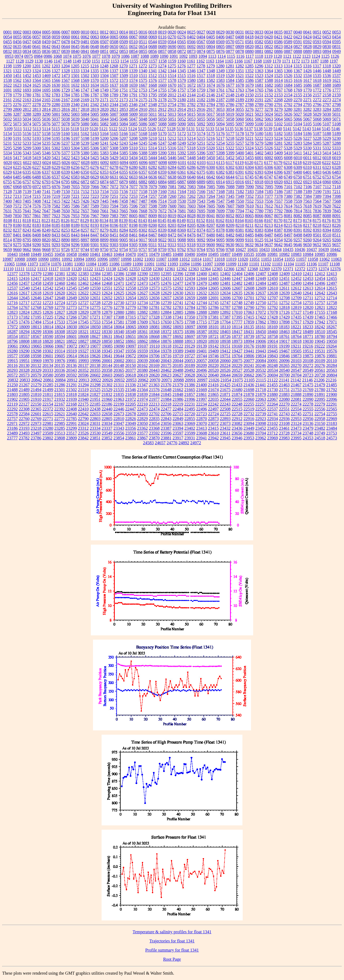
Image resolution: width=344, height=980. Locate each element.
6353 (104, 172)
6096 (143, 163)
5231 (8, 143)
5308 (114, 148)
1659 (133, 85)
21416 (213, 385)
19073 (84, 346)
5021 (249, 114)
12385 (107, 274)
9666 (37, 249)
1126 (335, 56)
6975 (46, 187)
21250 (12, 385)
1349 (220, 71)
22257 (261, 404)
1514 (172, 76)
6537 (56, 177)
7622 (336, 206)
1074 (67, 56)
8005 (133, 216)
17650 (166, 322)
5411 (298, 153)
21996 (190, 399)
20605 (119, 375)
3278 (269, 109)
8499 (307, 235)
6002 (269, 158)
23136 (308, 423)
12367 (241, 269)
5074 (27, 124)
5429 (114, 158)
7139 (27, 192)
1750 (114, 90)
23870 (154, 438)
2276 (17, 105)
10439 (324, 249)
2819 (95, 109)
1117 (250, 56)
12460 (60, 283)
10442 (335, 249)
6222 (327, 163)
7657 (85, 211)
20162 (142, 365)
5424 (85, 158)
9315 (182, 245)
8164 (239, 221)
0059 (56, 37)
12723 (48, 303)
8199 (143, 225)
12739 (166, 303)
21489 (24, 390)
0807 (230, 47)
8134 (104, 221)
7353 (259, 196)
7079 (153, 187)
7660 (95, 211)
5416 (8, 158)
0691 (182, 47)
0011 (94, 32)
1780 (27, 95)
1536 (327, 76)
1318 (327, 66)
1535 (317, 76)
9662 (27, 249)
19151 (225, 346)
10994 (79, 259)
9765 (211, 249)
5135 (229, 129)
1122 (297, 56)
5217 (220, 138)
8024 (182, 216)
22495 (190, 409)
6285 (182, 167)
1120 (278, 56)
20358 (107, 370)
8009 (153, 216)
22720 (190, 414)
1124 (316, 56)
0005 (46, 32)
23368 (154, 428)
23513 (60, 433)
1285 (249, 66)
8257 (85, 230)
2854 (133, 109)
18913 (190, 341)
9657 (336, 245)
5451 (220, 158)
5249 (182, 143)
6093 (114, 163)
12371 (288, 269)
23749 (320, 433)
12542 (48, 288)
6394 (269, 172)
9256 (288, 240)
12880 (119, 312)
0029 (220, 32)
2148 (230, 95)
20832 (13, 380)
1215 (85, 66)
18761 (284, 336)
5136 (239, 129)
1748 (95, 90)
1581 (201, 80)
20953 (131, 380)
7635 (17, 211)
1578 (172, 80)
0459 (46, 42)
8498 (298, 235)
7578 (46, 206)
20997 (202, 380)
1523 (259, 76)
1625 (37, 85)
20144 (107, 365)
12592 (178, 288)
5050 (162, 119)
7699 (220, 211)
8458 (124, 235)
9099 (240, 240)
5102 (278, 124)
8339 (162, 230)
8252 (56, 230)
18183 (284, 327)
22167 (60, 404)
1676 (220, 85)
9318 (191, 245)
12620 (60, 293)
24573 (332, 438)
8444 (85, 235)
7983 (114, 216)
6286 (191, 167)
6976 (56, 187)
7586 (75, 206)
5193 (37, 138)
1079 (116, 56)
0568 (211, 42)
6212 (288, 163)
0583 (269, 42)
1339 (133, 71)
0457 (27, 42)
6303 (240, 167)
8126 (65, 221)
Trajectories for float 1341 (172, 941)
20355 (95, 370)
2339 (66, 105)
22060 (249, 399)
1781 (37, 95)
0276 (182, 37)
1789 (114, 95)
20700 (284, 375)
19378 (166, 351)
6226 (27, 167)
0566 (191, 42)
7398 (336, 196)
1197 (334, 61)
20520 (213, 370)
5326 (269, 148)
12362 (182, 269)
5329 (298, 148)
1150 (86, 61)
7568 (336, 201)
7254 (143, 196)
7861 (37, 216)
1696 (56, 90)
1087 (135, 56)
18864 (154, 341)
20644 (225, 375)
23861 (131, 438)
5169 (153, 134)
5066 (298, 119)
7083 (192, 187)
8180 (17, 225)
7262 (191, 196)
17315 (131, 317)
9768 (230, 249)
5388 (143, 153)
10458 (71, 254)
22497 (213, 409)
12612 (296, 288)
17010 (237, 312)
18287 (12, 332)
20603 (107, 375)
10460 (83, 254)
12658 (178, 298)
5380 (85, 153)
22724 (213, 414)
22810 (119, 419)
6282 (153, 167)
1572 (114, 80)
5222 (259, 138)
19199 (284, 346)
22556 (320, 409)
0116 (162, 37)
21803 (12, 394)
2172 (114, 100)
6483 (336, 172)
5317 (182, 148)
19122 (178, 346)
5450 (211, 158)
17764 (225, 322)
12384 (95, 274)
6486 (27, 177)
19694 (142, 356)
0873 (191, 51)
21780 (320, 390)
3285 (336, 109)
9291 (46, 245)
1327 (56, 71)
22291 (332, 404)
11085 (103, 264)
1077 (96, 56)
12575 (166, 288)
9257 (298, 240)
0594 (327, 42)
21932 (60, 399)
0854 (133, 51)
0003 (27, 32)
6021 (17, 163)
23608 (202, 433)
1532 (298, 76)
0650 (114, 47)
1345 (182, 71)
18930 (213, 341)
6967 (8, 187)
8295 (133, 230)
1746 (75, 90)
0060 (66, 37)
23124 (296, 423)
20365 (119, 370)
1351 (240, 71)
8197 (124, 225)
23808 (60, 438)
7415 (56, 201)
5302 (56, 148)
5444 (153, 158)
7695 (201, 211)
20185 (178, 365)
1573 (124, 80)
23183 (332, 423)
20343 (71, 370)
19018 (296, 341)
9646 (298, 245)
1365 (278, 71)
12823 (12, 312)
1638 (124, 85)
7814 (298, 211)
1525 (278, 76)
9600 (211, 245)
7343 (220, 196)
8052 (230, 216)
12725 (71, 303)
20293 (12, 370)
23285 (60, 428)
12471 (119, 283)
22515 (237, 409)
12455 (332, 278)
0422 (288, 37)
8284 (124, 230)
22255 (249, 404)
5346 (46, 153)
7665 (124, 211)
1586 (249, 80)
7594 (114, 206)
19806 (249, 356)
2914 (182, 109)
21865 (213, 394)
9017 (143, 240)
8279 (104, 230)
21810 (36, 394)
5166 (124, 134)
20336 (60, 370)
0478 (66, 42)
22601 (36, 414)
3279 (278, 109)
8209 (230, 225)
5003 (75, 114)
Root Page (172, 959)
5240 (95, 143)
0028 (211, 32)
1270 (123, 66)
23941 (202, 438)
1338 (124, 71)
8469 (162, 235)
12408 (273, 274)
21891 (320, 394)
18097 (190, 327)
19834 (261, 356)
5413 (317, 153)
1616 (298, 80)
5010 (143, 114)
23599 (190, 433)
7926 (66, 216)
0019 (162, 32)
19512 (308, 351)
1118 (259, 56)
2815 (56, 109)
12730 (119, 303)
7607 (230, 206)
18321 (83, 332)
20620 (154, 375)
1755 (162, 90)
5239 (85, 143)
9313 (172, 245)
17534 (71, 322)
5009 (133, 114)
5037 (56, 119)
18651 (131, 336)
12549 (83, 288)
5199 (95, 138)
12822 (332, 307)
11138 (111, 269)
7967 (95, 216)
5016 (201, 114)
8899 (104, 240)
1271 (133, 66)
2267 (269, 100)
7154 (104, 192)
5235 (46, 143)
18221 (296, 327)
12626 (131, 293)
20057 (202, 361)
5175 (211, 134)
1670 (172, 85)
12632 (202, 293)
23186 (12, 428)
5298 (17, 148)
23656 (237, 433)
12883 (154, 312)
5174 (201, 134)
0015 (133, 32)
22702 (154, 414)
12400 (202, 274)
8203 (172, 225)
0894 (327, 51)
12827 (60, 312)
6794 (56, 182)
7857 (27, 216)
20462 (166, 370)
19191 (273, 346)
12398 (190, 274)
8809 (37, 240)
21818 (71, 394)
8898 (95, 240)
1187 (315, 61)
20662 (249, 375)
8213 (269, 225)
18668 (154, 336)
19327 (83, 351)
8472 (172, 235)
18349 (131, 332)
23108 (284, 423)
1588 (269, 80)
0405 (211, 37)
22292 (12, 409)
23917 (178, 438)
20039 (142, 361)
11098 (219, 264)
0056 (27, 37)
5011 (153, 114)
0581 (249, 42)
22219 (178, 404)
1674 (211, 85)
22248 (237, 404)
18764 (296, 336)
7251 (114, 196)
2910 (143, 109)
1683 (278, 85)
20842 (37, 380)
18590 (48, 336)
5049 (153, 119)
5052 (182, 119)
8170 (278, 221)
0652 (133, 47)
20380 (142, 370)
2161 (8, 100)
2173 (124, 100)
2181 (191, 100)
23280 (48, 428)
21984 (166, 399)
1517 (201, 76)
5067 (307, 119)
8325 (153, 230)
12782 (166, 307)
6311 (317, 167)
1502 (85, 76)
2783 (201, 105)
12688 (202, 298)
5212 (172, 138)
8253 (66, 230)
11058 (313, 259)
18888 (178, 341)
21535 (119, 390)
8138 (114, 221)
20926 (107, 380)
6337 (46, 172)
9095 (220, 240)
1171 (286, 61)
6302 (230, 167)
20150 (131, 365)
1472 (56, 76)
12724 (60, 303)
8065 (249, 216)
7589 (95, 206)
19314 (60, 351)
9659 (8, 249)
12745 (213, 303)
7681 (182, 211)
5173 (191, 134)
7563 (307, 201)
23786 (36, 438)
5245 (143, 143)
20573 (24, 375)
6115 (221, 163)
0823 (278, 47)
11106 (312, 264)
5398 (220, 153)
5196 (66, 138)
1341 (153, 71)
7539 (191, 201)
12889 (213, 312)
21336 (131, 385)
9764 (201, 249)
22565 (332, 409)
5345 (37, 153)
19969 (36, 361)
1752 (133, 90)
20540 (284, 370)
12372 (300, 269)
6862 (75, 182)
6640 (191, 177)
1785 (75, 95)
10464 (119, 254)
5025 (278, 114)
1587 (259, 80)
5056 (211, 119)
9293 (56, 245)
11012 (184, 259)
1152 (105, 61)
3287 (17, 114)
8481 (220, 235)
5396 (201, 153)
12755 (308, 303)
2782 (191, 105)
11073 (33, 264)
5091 (191, 124)
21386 (190, 385)
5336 (17, 153)
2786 (230, 105)
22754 (320, 414)
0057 (37, 37)
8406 (27, 235)
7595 (124, 206)
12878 (95, 312)
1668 (153, 85)
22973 (36, 423)
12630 (178, 293)
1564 (37, 80)
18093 (178, 327)
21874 (237, 394)
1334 (85, 71)
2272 (317, 100)
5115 (56, 129)
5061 (249, 119)
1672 (191, 85)
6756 (17, 182)
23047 (119, 423)
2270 (298, 100)
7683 (191, 211)
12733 (131, 303)
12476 (166, 283)
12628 (154, 293)
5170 (162, 134)
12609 (261, 288)
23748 (308, 433)
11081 (68, 264)
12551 (107, 288)
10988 (20, 259)
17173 (12, 317)
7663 (114, 211)
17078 (273, 312)
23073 (225, 423)
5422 (66, 158)
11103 (277, 264)
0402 (191, 37)
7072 (114, 187)
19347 (119, 351)
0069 (153, 37)
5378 (75, 153)
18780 (320, 336)
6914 (220, 182)
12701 (249, 298)
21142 (296, 380)
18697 (190, 336)
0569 (220, 42)
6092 (105, 163)
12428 (131, 278)
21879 (261, 394)
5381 (95, 153)
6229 (56, 167)
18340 (119, 332)
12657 (166, 298)
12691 (213, 298)
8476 (191, 235)
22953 (296, 419)
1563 (27, 80)
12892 (225, 312)
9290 (37, 245)
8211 (249, 225)
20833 (25, 380)
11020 (243, 259)
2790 (269, 105)
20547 (296, 370)
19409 (213, 351)
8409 (46, 235)
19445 (273, 351)
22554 (296, 409)
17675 (178, 322)
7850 (17, 216)
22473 (142, 409)
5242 (114, 143)
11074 (44, 264)
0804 (211, 47)
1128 (20, 61)
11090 (138, 264)
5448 (191, 158)
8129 (85, 221)
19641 (107, 356)
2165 (46, 100)
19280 (12, 351)
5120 (94, 129)
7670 (153, 211)
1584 (230, 80)
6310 (307, 167)
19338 (95, 351)
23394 (178, 428)
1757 (182, 90)
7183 (249, 192)
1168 (258, 61)
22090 (308, 399)
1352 (249, 71)
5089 (172, 124)
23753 (332, 433)
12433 (178, 278)
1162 (201, 61)
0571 (240, 42)
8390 (288, 230)
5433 (124, 158)
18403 (225, 332)
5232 (17, 143)
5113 (37, 129)
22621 (60, 414)
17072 (261, 312)
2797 (327, 105)
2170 (95, 100)
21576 (154, 390)
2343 (104, 105)
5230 (336, 138)
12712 (320, 298)
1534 (307, 76)
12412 (320, 274)
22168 (71, 404)
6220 (317, 163)
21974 (142, 399)
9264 (317, 240)
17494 (36, 322)
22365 (36, 409)
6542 (66, 177)
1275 (172, 66)
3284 (327, 109)
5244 (133, 143)
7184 (259, 192)
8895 (75, 240)
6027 (76, 163)
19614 (71, 356)
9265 (327, 240)
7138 (17, 192)
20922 (96, 380)
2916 (201, 109)
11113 (42, 269)
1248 (104, 66)
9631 (240, 245)
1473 (66, 76)
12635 (237, 293)
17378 (202, 317)
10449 (36, 254)
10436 (300, 249)
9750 (104, 249)
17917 (296, 322)
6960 (327, 182)
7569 (8, 206)
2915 (191, 109)
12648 (60, 298)
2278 (37, 105)
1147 (58, 61)
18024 (60, 327)
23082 (237, 423)
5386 (133, 153)
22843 (166, 419)
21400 (202, 385)
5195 (56, 138)
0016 (143, 32)
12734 (142, 303)
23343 (119, 428)
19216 (308, 346)
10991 (55, 259)
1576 (153, 80)
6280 (133, 167)
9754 (124, 249)
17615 (154, 322)
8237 (17, 230)
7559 (298, 201)
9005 (124, 240)
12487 (284, 283)
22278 (308, 404)
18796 (12, 341)
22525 (261, 409)
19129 (190, 346)
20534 (273, 370)
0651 (124, 47)
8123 (46, 221)
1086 (125, 56)
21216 (331, 380)
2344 (114, 105)
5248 (172, 143)
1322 (17, 71)
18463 (284, 332)
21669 (202, 390)
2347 (143, 105)
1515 (182, 76)
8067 (269, 216)
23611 (225, 433)
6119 (239, 163)
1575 (143, 80)
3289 (37, 114)
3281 (298, 109)
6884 (162, 182)
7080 (163, 187)
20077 (249, 361)
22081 (296, 399)
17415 (249, 317)
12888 (202, 312)
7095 (269, 187)
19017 (284, 341)
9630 (230, 245)
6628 (85, 177)
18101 (214, 327)
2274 (336, 100)
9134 (269, 240)
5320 (211, 148)
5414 (327, 153)
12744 (202, 303)
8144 (152, 221)
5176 (220, 134)
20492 (190, 370)
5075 (37, 124)
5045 (114, 119)
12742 (190, 303)
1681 (259, 85)
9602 (220, 245)
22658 (107, 414)
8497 (288, 235)
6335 (27, 172)
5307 (104, 148)
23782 (24, 438)
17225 (48, 317)
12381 (60, 274)
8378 (220, 230)
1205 (75, 66)
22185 (95, 404)
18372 (166, 332)
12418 (48, 278)
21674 (213, 390)
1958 (162, 95)
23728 (284, 433)
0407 (230, 37)
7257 (153, 196)
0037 (288, 32)
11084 (91, 264)
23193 (24, 428)
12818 (284, 307)
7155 (114, 192)
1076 (87, 56)
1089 (154, 56)
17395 (237, 317)
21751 (284, 390)
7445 (104, 201)
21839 (142, 394)
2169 (85, 100)
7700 (230, 211)
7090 (250, 187)
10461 (95, 254)
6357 (143, 172)
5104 (298, 124)
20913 (84, 380)
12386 (119, 274)
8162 (220, 221)
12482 (237, 283)
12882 (142, 312)
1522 (249, 76)
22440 (107, 409)
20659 (237, 375)
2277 (27, 105)
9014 (133, 240)
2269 (288, 100)
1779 (17, 95)
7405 (27, 201)
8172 (288, 221)
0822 (269, 47)
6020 (8, 163)
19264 (331, 346)
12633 (213, 293)
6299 (201, 167)
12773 (71, 307)
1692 (17, 90)
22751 (308, 414)
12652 (107, 298)
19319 (71, 351)
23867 (142, 438)
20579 (36, 375)
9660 (17, 249)
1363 (259, 71)
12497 (332, 283)
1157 (153, 61)
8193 (95, 225)
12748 (237, 303)
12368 (253, 269)
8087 (317, 216)
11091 (149, 264)
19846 (284, 356)
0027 (201, 32)
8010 (162, 216)
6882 (143, 182)
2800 (17, 109)
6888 (191, 182)
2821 (114, 109)
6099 (172, 163)
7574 (27, 206)
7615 (298, 206)
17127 (296, 312)
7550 (240, 201)
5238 (75, 143)
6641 (201, 177)
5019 (230, 114)
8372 (191, 230)
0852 (114, 51)
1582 (211, 80)
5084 (124, 124)
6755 (8, 182)
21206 (319, 380)
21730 (273, 390)
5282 (288, 143)
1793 (143, 95)
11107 (323, 264)
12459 (48, 283)
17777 (237, 322)
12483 (249, 283)
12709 (296, 298)
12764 (12, 307)
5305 (85, 148)
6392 (249, 172)
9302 (104, 245)
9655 (327, 245)
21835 (119, 394)
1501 (75, 76)
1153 (115, 61)
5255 (230, 143)
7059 (85, 187)
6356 (133, 172)
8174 (307, 221)
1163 (210, 61)
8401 (17, 235)
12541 (36, 288)
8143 (143, 221)
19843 (273, 356)
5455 (249, 158)
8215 (288, 225)
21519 (83, 390)
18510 (320, 332)
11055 (290, 259)
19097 (131, 346)
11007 (161, 259)
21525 (95, 390)
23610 (213, 433)
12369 (264, 269)
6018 (327, 158)
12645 (24, 298)
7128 (8, 192)
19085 (107, 346)
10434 (276, 249)
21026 (214, 380)
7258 (162, 196)
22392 (60, 409)
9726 (66, 249)
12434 (190, 278)
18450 (261, 332)
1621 (336, 80)
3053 (220, 109)
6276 (95, 167)
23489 (12, 433)
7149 (56, 192)
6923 (307, 182)
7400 (8, 201)
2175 (143, 100)
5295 (8, 148)
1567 (66, 80)
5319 (201, 148)
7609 (240, 206)
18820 (48, 341)
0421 (278, 37)
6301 (220, 167)
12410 (296, 274)
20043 (166, 361)
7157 (133, 192)
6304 (249, 167)
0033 (259, 32)
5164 (104, 134)
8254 (75, 230)
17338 (166, 317)
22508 (225, 409)
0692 (191, 47)
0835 (37, 51)
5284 (307, 143)
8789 (17, 240)
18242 (320, 327)
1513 (162, 76)
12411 (308, 274)
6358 (153, 172)
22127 (24, 404)
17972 (13, 327)
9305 (133, 245)
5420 (46, 158)
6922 (298, 182)
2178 (162, 100)
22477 (166, 409)
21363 (154, 385)
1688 (327, 85)
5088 (162, 124)
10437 (312, 249)
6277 (104, 167)
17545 (83, 322)
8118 (27, 221)
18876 (166, 341)
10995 (91, 259)
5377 (66, 153)
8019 (172, 216)
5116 (65, 129)
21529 (107, 390)
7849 (8, 216)
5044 (104, 119)
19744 (202, 356)
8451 (114, 235)
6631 (114, 177)
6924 (317, 182)
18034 (84, 327)
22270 (284, 404)
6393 (259, 172)
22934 (273, 419)
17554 (107, 322)
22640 (71, 414)
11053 (266, 259)
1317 (317, 66)
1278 (201, 66)
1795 (153, 95)
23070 (202, 423)
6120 (249, 163)
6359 (162, 172)
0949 (336, 51)
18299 (36, 332)
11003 (150, 259)
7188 (298, 192)
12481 (225, 283)
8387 (278, 230)
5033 (17, 119)
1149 (77, 61)
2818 (85, 109)
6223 (336, 163)
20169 (154, 365)
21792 (332, 390)
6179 (278, 163)
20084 (261, 361)
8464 (143, 235)
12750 (261, 303)
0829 (317, 47)
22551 (284, 409)
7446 (114, 201)
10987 (8, 259)
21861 (202, 394)
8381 (240, 230)
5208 (133, 138)
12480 (213, 283)
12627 (142, 293)
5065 (288, 119)
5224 (278, 138)
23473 (296, 428)
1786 (85, 95)
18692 (178, 336)
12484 (261, 283)
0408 (240, 37)
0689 (162, 47)
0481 (85, 42)
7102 (298, 187)
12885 (178, 312)
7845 (336, 211)
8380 (230, 230)
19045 (320, 341)
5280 (269, 143)
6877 (114, 182)
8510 (327, 235)
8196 (114, 225)
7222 (85, 196)
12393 (154, 274)
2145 (201, 95)
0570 (230, 42)
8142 (133, 221)
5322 (230, 148)
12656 (154, 298)
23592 (154, 433)
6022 (27, 163)
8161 (210, 221)
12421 (83, 278)
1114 (222, 56)
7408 (37, 201)
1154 (124, 61)
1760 (211, 90)
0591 (298, 42)
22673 (119, 414)
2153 (278, 95)
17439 (308, 317)
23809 (71, 438)
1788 (104, 95)
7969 (104, 216)
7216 (46, 196)
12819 (296, 307)
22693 (142, 414)
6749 (288, 177)
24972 (196, 443)
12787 (225, 307)
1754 (153, 90)
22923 (261, 419)
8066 (259, 216)
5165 (114, 134)
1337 (114, 71)
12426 (119, 278)
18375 (178, 332)
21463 (284, 385)
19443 (261, 351)
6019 (336, 158)
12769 (48, 307)
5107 (327, 124)
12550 (95, 288)
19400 (190, 351)
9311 (153, 245)
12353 (134, 269)
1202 (46, 66)
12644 (12, 298)
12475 (154, 283)
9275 (17, 245)
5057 (220, 119)
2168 (75, 100)
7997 (124, 216)
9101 (249, 240)
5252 (211, 143)
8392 (307, 230)
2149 (240, 95)
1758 (191, 90)
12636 (249, 293)
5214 (191, 138)
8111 (17, 221)
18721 (213, 336)
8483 (240, 235)
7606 (220, 206)
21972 (131, 399)
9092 (201, 240)
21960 (107, 399)
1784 (66, 95)
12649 (71, 298)
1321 (8, 71)
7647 (46, 211)
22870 (202, 419)
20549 (308, 370)
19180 (261, 346)
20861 (48, 380)
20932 (119, 380)
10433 (264, 249)
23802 (48, 438)
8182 (27, 225)
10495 (213, 254)
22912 (237, 419)
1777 (336, 90)
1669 (162, 85)
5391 (172, 153)
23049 (131, 423)
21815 (60, 394)
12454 (320, 278)
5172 (182, 134)
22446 (119, 409)
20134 (48, 365)
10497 (225, 254)
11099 (231, 264)
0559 (162, 42)
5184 (298, 134)
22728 (237, 414)
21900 (332, 394)
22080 (284, 399)
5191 (17, 138)
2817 (75, 109)
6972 (37, 187)
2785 (220, 105)
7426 (85, 201)
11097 (208, 264)
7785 (269, 211)
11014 (196, 259)
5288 (336, 143)
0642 (46, 47)
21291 (71, 385)
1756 (172, 90)
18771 (308, 336)
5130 (181, 129)
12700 (237, 298)
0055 (17, 37)
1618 (317, 80)
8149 (181, 221)
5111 (18, 129)
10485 (166, 254)
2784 (211, 105)
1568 (75, 80)
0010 (85, 32)
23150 (320, 423)
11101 (254, 264)
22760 (24, 419)
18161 (260, 327)
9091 (191, 240)
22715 (178, 414)
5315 (162, 148)
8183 (37, 225)
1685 (298, 85)
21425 (225, 385)
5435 (143, 158)
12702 (261, 298)
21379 (178, 385)
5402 (259, 153)
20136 (71, 365)
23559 (131, 433)
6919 (269, 182)
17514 (48, 322)
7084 (201, 187)
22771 (48, 419)
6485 (17, 177)
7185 (269, 192)
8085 (307, 216)
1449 (336, 71)
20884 (60, 380)
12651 (95, 298)
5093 (211, 124)
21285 (48, 385)
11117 (53, 269)
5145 (326, 129)
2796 (317, 105)
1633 (85, 85)
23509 (48, 433)
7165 (191, 192)
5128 (171, 129)
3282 (307, 109)
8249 (46, 230)
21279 (36, 385)
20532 (261, 370)
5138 (258, 129)
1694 (37, 90)
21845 (166, 394)
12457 (24, 283)
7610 (249, 206)
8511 (336, 235)
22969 (332, 419)
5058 (230, 119)
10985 (320, 254)
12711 (308, 298)
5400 (240, 153)
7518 (172, 201)
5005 (95, 114)
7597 (143, 206)
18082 (166, 327)
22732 (249, 414)
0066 (124, 37)
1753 (143, 90)
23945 (225, 438)
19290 (24, 351)
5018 (220, 114)
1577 (162, 80)
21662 (178, 390)
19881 (332, 356)
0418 (249, 37)
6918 (259, 182)
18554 (12, 336)
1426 (307, 71)
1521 (240, 76)
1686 (307, 85)
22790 (83, 419)
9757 (143, 249)
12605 (213, 288)
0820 (249, 47)
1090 (164, 56)
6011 (307, 158)
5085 (133, 124)
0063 (95, 37)
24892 (184, 443)
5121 (103, 129)
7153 (95, 192)
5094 (220, 124)
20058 (213, 361)
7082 (182, 187)
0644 (66, 47)
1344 (172, 71)
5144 (316, 129)
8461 (133, 235)
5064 (278, 119)
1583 (220, 80)
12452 (296, 278)
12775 (95, 307)
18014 (48, 327)
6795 (66, 182)
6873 (95, 182)
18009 (24, 327)
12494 (308, 283)
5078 (66, 124)
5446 (172, 158)
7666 (133, 211)
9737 (75, 249)
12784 (190, 307)
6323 (327, 167)
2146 (211, 95)
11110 (8, 269)
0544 (153, 42)
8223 (327, 225)
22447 (131, 409)
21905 (24, 399)
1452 (27, 76)
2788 (249, 105)
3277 (259, 109)
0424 (307, 37)
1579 (182, 80)
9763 (191, 249)
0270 (172, 37)
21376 (166, 385)
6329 (8, 172)
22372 (48, 409)
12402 (225, 274)
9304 (124, 245)
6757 (27, 182)
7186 (278, 192)
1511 (143, 76)
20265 (284, 365)
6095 (134, 163)
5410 (288, 153)
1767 (278, 90)
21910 (36, 399)
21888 (296, 394)
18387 (202, 332)
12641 (308, 293)
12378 (24, 274)
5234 (37, 143)
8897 (85, 240)
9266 (336, 240)
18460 (273, 332)
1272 (143, 66)
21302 (107, 385)
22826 (131, 419)
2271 (307, 100)
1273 (152, 66)
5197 (75, 138)
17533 (60, 322)
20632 (202, 375)
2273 (327, 100)
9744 (85, 249)
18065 (131, 327)
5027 (298, 114)
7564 (317, 201)
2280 (56, 105)
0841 (85, 51)
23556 (119, 433)
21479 (320, 385)
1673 (201, 85)
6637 (162, 177)
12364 (205, 269)
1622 (8, 85)
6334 (17, 172)
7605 (211, 206)
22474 (154, 409)
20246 (261, 365)
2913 (172, 109)
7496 (153, 201)
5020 (240, 114)
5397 (211, 153)
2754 (172, 105)
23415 (213, 428)
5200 (104, 138)
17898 (284, 322)
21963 (119, 399)
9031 (172, 240)
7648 (56, 211)
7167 (211, 192)
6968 (17, 187)
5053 (191, 119)
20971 (167, 380)
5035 (37, 119)
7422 (66, 201)
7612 (269, 206)
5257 (240, 143)
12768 (36, 307)
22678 (131, 414)
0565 (182, 42)
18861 (131, 341)
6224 (8, 167)
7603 (191, 206)
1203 (56, 66)
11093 (173, 264)
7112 (327, 187)
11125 (99, 269)
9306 (143, 245)
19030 (308, 341)
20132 (36, 365)
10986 (332, 254)
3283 (317, 109)
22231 (190, 404)
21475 (308, 385)
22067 (273, 399)
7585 (66, 206)
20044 (178, 361)
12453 (308, 278)
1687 (317, 85)
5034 (27, 119)
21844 (154, 394)
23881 (166, 438)
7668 (143, 211)
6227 (37, 167)
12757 (320, 303)
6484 (8, 177)
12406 (249, 274)
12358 (146, 269)
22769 (36, 419)
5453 (240, 158)
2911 (153, 109)
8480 (211, 235)
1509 (124, 76)
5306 (95, 148)
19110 (154, 346)
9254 (278, 240)
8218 (317, 225)
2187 (220, 100)
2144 (191, 95)
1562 (17, 80)
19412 (225, 351)
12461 (71, 283)
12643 (332, 293)
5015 (191, 114)
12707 (273, 298)
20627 (178, 375)
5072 (8, 124)
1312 (268, 66)
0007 (66, 32)
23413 (202, 428)
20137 (83, 365)
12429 (142, 278)
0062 (85, 37)
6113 (211, 163)
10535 (249, 254)
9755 (133, 249)
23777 (12, 438)
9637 (269, 245)
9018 (153, 240)
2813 (37, 109)
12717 (24, 303)
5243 (124, 143)
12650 (83, 298)
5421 (56, 158)
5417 (17, 158)
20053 (190, 361)
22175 (83, 404)
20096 (284, 361)
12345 (123, 269)
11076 (56, 264)
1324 (37, 71)
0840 (75, 51)
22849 (178, 419)
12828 (71, 312)
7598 (153, 206)
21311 (119, 385)
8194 (104, 225)
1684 (288, 85)
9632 (249, 245)
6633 (133, 177)
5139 (268, 129)
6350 (85, 172)
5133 (210, 129)
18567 (36, 336)
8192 (85, 225)
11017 (208, 259)
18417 (237, 332)
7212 (8, 196)
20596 (83, 375)
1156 (143, 61)
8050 (220, 216)
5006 (104, 114)
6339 (66, 172)
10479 (154, 254)
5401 (249, 153)
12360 (158, 269)
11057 (301, 259)
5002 (66, 114)
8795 (27, 240)
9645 (288, 245)
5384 (114, 153)
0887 (288, 51)
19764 (237, 356)
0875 (211, 51)
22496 (202, 409)
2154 (288, 95)
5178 (240, 134)
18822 (71, 341)
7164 (182, 192)
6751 (307, 177)
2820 (104, 109)
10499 (237, 254)
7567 (327, 201)
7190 (317, 192)
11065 (9, 264)
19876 (320, 356)
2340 (75, 105)
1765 (259, 90)
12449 (261, 278)
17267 (83, 317)
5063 (269, 119)
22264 (273, 404)
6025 (56, 163)
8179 (8, 225)
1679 (249, 85)
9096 (230, 240)
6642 (211, 177)
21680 (237, 390)
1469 (46, 76)
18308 (60, 332)
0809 (240, 47)
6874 (104, 182)
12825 (36, 312)
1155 (134, 61)
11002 (138, 259)
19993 (84, 361)
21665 (190, 390)
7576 (37, 206)
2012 (172, 95)
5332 (327, 148)
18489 (308, 332)
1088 (145, 56)
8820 (46, 240)
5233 (27, 143)
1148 (67, 61)
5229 (327, 138)
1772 (317, 90)
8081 (288, 216)
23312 (83, 428)
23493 (24, 433)
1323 (27, 71)
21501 (60, 390)
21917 (48, 399)
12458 (36, 283)
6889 (201, 182)
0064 (104, 37)
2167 (66, 100)
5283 (298, 143)
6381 (211, 172)
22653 (95, 414)
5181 (269, 134)
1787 (95, 95)
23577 (142, 433)
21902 (12, 399)
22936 (284, 419)
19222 (320, 346)
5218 (230, 138)
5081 (95, 124)
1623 (17, 85)
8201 (162, 225)
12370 (276, 269)
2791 (278, 105)
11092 (161, 264)
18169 (272, 327)
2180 (182, 100)
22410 (83, 409)
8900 (114, 240)
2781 (182, 105)
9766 (220, 249)
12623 (95, 293)
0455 (8, 42)
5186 (307, 134)
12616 (12, 293)
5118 (75, 129)
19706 (154, 356)
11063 (336, 259)
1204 (65, 66)
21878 (249, 394)
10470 (131, 254)
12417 (36, 278)
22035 (213, 399)
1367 (298, 71)
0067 (133, 37)
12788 (237, 307)
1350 (230, 71)
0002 (17, 32)
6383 (230, 172)
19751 (225, 356)
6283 (162, 167)
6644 (230, 177)
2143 (182, 95)
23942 (213, 438)
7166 (201, 192)
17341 (178, 317)
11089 (126, 264)
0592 (307, 42)
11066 (21, 264)
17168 (332, 312)
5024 (269, 114)
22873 (213, 419)
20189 (190, 365)
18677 (166, 336)
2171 (104, 100)
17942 (320, 322)
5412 (307, 153)
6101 (182, 163)
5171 (172, 134)
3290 (46, 114)
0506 (95, 42)
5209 (143, 138)
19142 (213, 346)
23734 (296, 433)
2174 (133, 100)
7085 (211, 187)
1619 (327, 80)
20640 (213, 375)
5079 (75, 124)
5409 (278, 153)
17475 (12, 322)
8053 (240, 216)
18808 (24, 341)
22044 (225, 399)
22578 (12, 414)
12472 (131, 283)
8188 (66, 225)
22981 (48, 423)
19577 (12, 356)
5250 (191, 143)
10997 (114, 259)
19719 (178, 356)
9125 (259, 240)
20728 (320, 375)
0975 (28, 56)
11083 (79, 264)
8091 (336, 216)
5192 (27, 138)
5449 (201, 158)
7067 (105, 187)
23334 (95, 428)
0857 (162, 51)
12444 (202, 278)
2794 (298, 105)
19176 (249, 346)
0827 (298, 47)
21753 (296, 390)
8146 (172, 221)
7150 (66, 192)
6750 (298, 177)
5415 (336, 153)
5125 (142, 129)
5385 (124, 153)
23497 (36, 433)
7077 (134, 187)
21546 (131, 390)
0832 (8, 51)
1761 (220, 90)
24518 (320, 438)
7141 (46, 192)
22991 (71, 423)
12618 (36, 293)
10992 (67, 259)
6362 (191, 172)
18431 (249, 332)
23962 (261, 438)
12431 (166, 278)
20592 (71, 375)
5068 (317, 119)
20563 (332, 370)
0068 (143, 37)
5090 (182, 124)
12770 (60, 307)
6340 (75, 172)
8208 (220, 225)
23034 (107, 423)
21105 (249, 380)
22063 (261, 399)
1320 (336, 66)
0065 (114, 37)
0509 (124, 42)
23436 (237, 428)
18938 (225, 341)
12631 (190, 293)
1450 (8, 76)
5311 (143, 148)
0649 (104, 47)
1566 (56, 80)
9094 (211, 240)
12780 (142, 307)
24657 (160, 443)
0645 (75, 47)
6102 (192, 163)
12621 (71, 293)
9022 (162, 240)
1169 (267, 61)
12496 (320, 283)
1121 (287, 56)
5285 (317, 143)
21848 (178, 394)
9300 (85, 245)
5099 (249, 124)
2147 (220, 95)
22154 (48, 404)
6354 (114, 172)
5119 (84, 129)
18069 (143, 327)
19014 (273, 341)
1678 (240, 85)
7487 (143, 201)
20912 (72, 380)
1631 (66, 85)
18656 (142, 336)
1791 (133, 95)
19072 (72, 346)
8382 (249, 230)
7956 (85, 216)
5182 (278, 134)
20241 (249, 365)
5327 (278, 148)
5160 (66, 134)
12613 (308, 288)
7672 (162, 211)
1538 (8, 80)
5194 (46, 138)
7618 (307, 206)
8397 (8, 235)
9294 (66, 245)
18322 (95, 332)
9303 (114, 245)
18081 (155, 327)
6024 (46, 163)
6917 (249, 182)
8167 (268, 221)
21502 (71, 390)
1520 (230, 76)
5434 (133, 158)
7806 (288, 211)
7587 (85, 206)
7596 (133, 206)
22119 (12, 404)
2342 (95, 105)
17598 (131, 322)
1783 (56, 95)
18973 (237, 341)
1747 (85, 90)
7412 (46, 201)
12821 (320, 307)
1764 (249, 90)
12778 (119, 307)
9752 (114, 249)
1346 (191, 71)
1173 (305, 61)
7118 (336, 187)
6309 (298, 167)
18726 (225, 336)
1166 (239, 61)
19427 (237, 351)
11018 (219, 259)
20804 (332, 375)
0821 (259, 47)
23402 (190, 428)
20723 (308, 375)
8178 (336, 221)
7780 (259, 211)
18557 (24, 336)
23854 (119, 438)
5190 (8, 138)
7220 (66, 196)
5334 (8, 153)
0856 (153, 51)
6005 (278, 158)
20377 (131, 370)
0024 (182, 32)
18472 (296, 332)
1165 (229, 61)
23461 (284, 428)
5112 (27, 129)
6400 (298, 172)
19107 (143, 346)
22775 (60, 419)
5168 (143, 134)
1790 (124, 95)
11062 (325, 259)
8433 (56, 235)
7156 (124, 192)
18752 (261, 336)
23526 (83, 433)
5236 (56, 143)
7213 (17, 196)
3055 (240, 109)
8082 (298, 216)
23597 (178, 433)
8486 (259, 235)
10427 (241, 249)
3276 (249, 109)
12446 (225, 278)
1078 (106, 56)
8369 (182, 230)
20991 (190, 380)
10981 (273, 254)
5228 (317, 138)
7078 (143, 187)
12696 (225, 298)
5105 (307, 124)
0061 (75, 37)
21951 (95, 399)
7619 (317, 206)
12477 (178, 283)
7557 (278, 201)
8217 (307, 225)
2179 (172, 100)
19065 (36, 346)
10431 (253, 249)
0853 (124, 51)
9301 (95, 245)
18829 (95, 341)
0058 (46, 37)
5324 (249, 148)
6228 (46, 167)
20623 (166, 375)
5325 (259, 148)
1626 (46, 85)
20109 (320, 361)
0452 (317, 37)
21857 (190, 394)
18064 (119, 327)
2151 (259, 95)
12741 (178, 303)
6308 (288, 167)
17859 (249, 322)
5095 (230, 124)
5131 (191, 129)
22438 (95, 409)
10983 (296, 254)
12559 (142, 288)
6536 (46, 177)
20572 (12, 375)
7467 (133, 201)
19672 (131, 356)
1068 (58, 56)
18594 (60, 336)
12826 (48, 312)
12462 (83, 283)
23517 (71, 433)
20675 (261, 375)
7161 (172, 192)
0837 (56, 51)
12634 (225, 293)
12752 (284, 303)
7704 (240, 211)
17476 (24, 322)
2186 (211, 100)
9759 (162, 249)
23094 (249, 423)
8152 (201, 221)
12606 (225, 288)
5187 (317, 134)
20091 (273, 361)
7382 (298, 196)
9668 (46, 249)
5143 (307, 129)
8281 (114, 230)
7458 (124, 201)
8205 (191, 225)
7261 (182, 196)
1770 (307, 90)
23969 (273, 438)
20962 (143, 380)
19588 (24, 356)
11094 (184, 264)
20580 (48, 375)
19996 (95, 361)
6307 (278, 167)
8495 (278, 235)
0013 (114, 32)
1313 (278, 66)
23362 (142, 428)
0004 (37, 32)
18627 (95, 336)
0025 (191, 32)
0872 (182, 51)
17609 (142, 322)
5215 (201, 138)
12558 (131, 288)
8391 (298, 230)
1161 (191, 61)
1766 (269, 90)
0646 (85, 47)
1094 (203, 56)
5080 (85, 124)
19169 (237, 346)
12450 (273, 278)
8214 (278, 225)
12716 (12, 303)
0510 (133, 42)
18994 (249, 341)
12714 (332, 298)
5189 (336, 134)
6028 (85, 163)
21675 (225, 390)
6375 (201, 172)
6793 (46, 182)
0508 (114, 42)
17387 (225, 317)
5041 (95, 119)
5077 (56, 124)
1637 (114, 85)
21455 (273, 385)
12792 (273, 307)
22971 (12, 423)
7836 (317, 211)
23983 (284, 438)
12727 (83, 303)
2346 (133, 105)
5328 (288, 148)
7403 (17, 201)
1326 (46, 71)
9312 (162, 245)
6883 (153, 182)
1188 (324, 61)
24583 (148, 443)
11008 (173, 259)
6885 (172, 182)
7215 (37, 196)
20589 (60, 375)
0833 (17, 51)
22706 (166, 414)
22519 (249, 409)
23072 (213, 423)
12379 (36, 274)
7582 (56, 206)
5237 (66, 143)
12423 (95, 278)
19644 (119, 356)
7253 (133, 196)
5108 (336, 124)
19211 (296, 346)
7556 (269, 201)
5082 (104, 124)
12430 (154, 278)
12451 (284, 278)
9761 (172, 249)
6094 (124, 163)
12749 (249, 303)
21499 (48, 390)
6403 (317, 172)
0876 (220, 51)
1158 (162, 61)
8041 (211, 216)
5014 (182, 114)
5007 (114, 114)
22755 (332, 414)
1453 (37, 76)
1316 (307, 66)
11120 (76, 269)
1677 (230, 85)
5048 (143, 119)
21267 (24, 385)
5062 (259, 119)
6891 (211, 182)
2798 (336, 105)
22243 (225, 404)
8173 (298, 221)
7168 (220, 192)
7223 (95, 196)
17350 (190, 317)
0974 (19, 56)
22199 (119, 404)
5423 (75, 158)
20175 (166, 365)
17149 (308, 312)
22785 (71, 419)
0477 (56, 42)
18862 (142, 341)
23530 (95, 433)
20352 (83, 370)
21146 (308, 380)
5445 (162, 158)
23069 (190, 423)
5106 (317, 124)
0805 (220, 47)
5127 (162, 129)
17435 (296, 317)
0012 (104, 32)
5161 (75, 134)
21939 (71, 399)
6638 (172, 177)
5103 (288, 124)
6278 (114, 167)
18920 (202, 341)
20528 (249, 370)
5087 (153, 124)
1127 (10, 61)
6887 (182, 182)
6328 (336, 167)
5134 (220, 129)
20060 (225, 361)
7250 (104, 196)
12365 (217, 269)
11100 (243, 264)
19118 (166, 346)
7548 (230, 201)
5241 (104, 143)
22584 (24, 414)
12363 (193, 269)
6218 (298, 163)
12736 (154, 303)
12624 (107, 293)
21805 (24, 394)
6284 (172, 167)
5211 (162, 138)
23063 (178, 423)
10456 (60, 254)
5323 (240, 148)
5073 (17, 124)
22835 (154, 419)
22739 (261, 414)
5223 (269, 138)
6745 (249, 177)
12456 (12, 283)
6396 (278, 172)
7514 (162, 201)
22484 (178, 409)
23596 (166, 433)
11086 (114, 264)
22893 (225, 419)
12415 (12, 278)
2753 (162, 105)
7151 (75, 192)
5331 (317, 148)
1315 (298, 66)
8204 (182, 225)
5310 (133, 148)
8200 (153, 225)
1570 (95, 80)
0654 (143, 47)
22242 (213, 404)
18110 (225, 327)
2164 (37, 100)
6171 (259, 163)
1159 (172, 61)
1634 (95, 85)
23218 (36, 428)
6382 (220, 172)
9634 (259, 245)
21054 (226, 380)
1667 (143, 85)
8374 (201, 230)
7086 (221, 187)
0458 (37, 42)
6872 (85, 182)
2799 (8, 109)
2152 (269, 95)
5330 (307, 148)
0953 (9, 56)
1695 (46, 90)
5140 (278, 129)
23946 (237, 438)
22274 (296, 404)
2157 (317, 95)
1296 (259, 66)
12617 (24, 293)
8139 (123, 221)
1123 (306, 56)
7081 (172, 187)
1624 (27, 85)
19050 (332, 341)
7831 (307, 211)
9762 (182, 249)
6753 (327, 177)
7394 (327, 196)
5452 (230, 158)
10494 (202, 254)
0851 (104, 51)
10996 (102, 259)
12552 (119, 288)
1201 (36, 66)
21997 (202, 399)
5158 (46, 134)
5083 (114, 124)
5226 (298, 138)
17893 (273, 322)
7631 (8, 211)
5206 (114, 138)
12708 (284, 298)
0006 (56, 32)
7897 (46, 216)
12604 (202, 288)
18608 (83, 336)
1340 (143, 71)
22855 (190, 419)
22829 (142, 419)
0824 (288, 47)
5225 (288, 138)
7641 (27, 211)
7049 (66, 187)
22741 (273, 414)
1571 (104, 80)
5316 (172, 148)
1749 (104, 90)
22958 (320, 419)
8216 (298, 225)
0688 (153, 47)
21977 (154, 399)
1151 (96, 61)
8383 (259, 230)
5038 (66, 119)
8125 (56, 221)
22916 (249, 419)
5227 (307, 138)
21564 (142, 390)
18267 (331, 327)
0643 (56, 47)
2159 (336, 95)
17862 (261, 322)
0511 (143, 42)
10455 (48, 254)
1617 (307, 80)
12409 (284, 274)
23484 (332, 428)
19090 (119, 346)
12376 (335, 269)
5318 (191, 148)
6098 (163, 163)
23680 (249, 433)
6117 (230, 163)
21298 (95, 385)
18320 (71, 332)
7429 (95, 201)
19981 (72, 361)
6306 (269, 167)
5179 (249, 134)
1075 (77, 56)
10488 (178, 254)
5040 (85, 119)
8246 (37, 230)
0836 (46, 51)
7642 (37, 211)
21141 (284, 380)
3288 (27, 114)
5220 (240, 138)
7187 (288, 192)
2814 (46, 109)
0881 (259, 51)
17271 (95, 317)
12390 (142, 274)
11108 (335, 264)
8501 (317, 235)
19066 (48, 346)
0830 (327, 47)
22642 (83, 414)
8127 (75, 221)
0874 (201, 51)
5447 (182, 158)
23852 (107, 438)
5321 (220, 148)
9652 (317, 245)
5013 (172, 114)
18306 (48, 332)
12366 (229, 269)
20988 (178, 380)
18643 (119, 336)
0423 (298, 37)
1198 (8, 66)
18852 (119, 341)
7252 (124, 196)
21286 (60, 385)
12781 (154, 307)
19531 (320, 351)
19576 (332, 351)
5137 (249, 129)
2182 (201, 100)
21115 (261, 380)
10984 (308, 254)
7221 (75, 196)
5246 (153, 143)
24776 (172, 443)
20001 (107, 361)
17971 (332, 322)
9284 (27, 245)
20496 (202, 370)
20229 (237, 365)
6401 (307, 172)
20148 (119, 365)
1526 (288, 76)
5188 (327, 134)
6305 (259, 167)
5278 (249, 143)
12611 (284, 288)
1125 (325, 56)
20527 (237, 370)
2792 (288, 105)
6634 (143, 177)
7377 (269, 196)
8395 (336, 230)
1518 (211, 76)
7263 (201, 196)
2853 (124, 109)
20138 (95, 365)
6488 (37, 177)
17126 (284, 312)
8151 (191, 221)
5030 (327, 114)
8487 (269, 235)
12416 (24, 278)
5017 (211, 114)
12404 (237, 274)
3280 (288, 109)
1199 (17, 66)
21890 (308, 394)
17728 (213, 322)
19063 (24, 346)
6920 (278, 182)
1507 (114, 76)
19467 (284, 351)
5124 (132, 129)
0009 (75, 32)
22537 (273, 409)
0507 (104, 42)
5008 (124, 114)
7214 (27, 196)
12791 (261, 307)
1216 (94, 66)
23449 (249, 428)
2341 (85, 105)
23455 (273, 428)
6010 (298, 158)
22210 (142, 404)
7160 (162, 192)
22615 (48, 414)
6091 (95, 163)
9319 (201, 245)
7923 (56, 216)
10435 (288, 249)
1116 (240, 56)
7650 (66, 211)
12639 (284, 293)
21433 (237, 385)
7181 (230, 192)
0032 (249, 32)
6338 (56, 172)
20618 (131, 375)
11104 (289, 264)
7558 (288, 201)
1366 (288, 71)
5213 (182, 138)
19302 (48, 351)
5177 (230, 134)
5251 (201, 143)
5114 (46, 129)
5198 (85, 138)
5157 (37, 134)
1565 (46, 80)
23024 (83, 423)
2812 (27, 109)
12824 (24, 312)
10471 (142, 254)
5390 (162, 153)
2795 (307, 105)
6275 (85, 167)
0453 (327, 37)
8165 (249, 221)
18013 (36, 327)
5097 (240, 124)
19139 (202, 346)
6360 (172, 172)
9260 (307, 240)
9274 (8, 245)
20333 (48, 370)
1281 (230, 66)
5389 (153, 153)
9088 (182, 240)
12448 (249, 278)
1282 (239, 66)
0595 (336, 42)
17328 (154, 317)
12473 (142, 283)
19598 (36, 356)
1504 (104, 76)
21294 (83, 385)
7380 (288, 196)
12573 (154, 288)
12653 (119, 298)
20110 (332, 361)
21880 (273, 394)
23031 (95, 423)
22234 (202, 404)
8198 (133, 225)
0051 (317, 32)
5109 (8, 129)
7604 (201, 206)
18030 (72, 327)
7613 (278, 206)
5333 (336, 148)
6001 (259, 158)
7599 (162, 206)
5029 (317, 114)
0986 (48, 56)
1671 (182, 85)
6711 (240, 177)
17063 (249, 312)
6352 (95, 172)
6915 (230, 182)
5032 (8, 119)
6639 (182, 177)
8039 (201, 216)
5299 (27, 148)
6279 (124, 167)
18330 (107, 332)
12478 (190, 283)
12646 (36, 298)
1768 (288, 90)
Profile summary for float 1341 (172, 950)
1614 (278, 80)
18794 (332, 336)
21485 (332, 385)
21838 (131, 394)
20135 (60, 365)
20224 (225, 365)
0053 (336, 32)
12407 (261, 274)
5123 (123, 129)
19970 (48, 361)
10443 (12, 254)
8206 (201, 225)
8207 (211, 225)
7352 (249, 196)
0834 (27, 51)
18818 (36, 341)
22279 (320, 404)
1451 (17, 76)
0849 (95, 51)
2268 (278, 100)
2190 (249, 100)
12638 (273, 293)
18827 (83, 341)
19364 (154, 351)
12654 (131, 298)
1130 (39, 61)
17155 (320, 312)
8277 (95, 230)
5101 (269, 124)
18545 (332, 332)
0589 (288, 42)
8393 (317, 230)
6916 (240, 182)
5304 (75, 148)
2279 (46, 105)
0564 (172, 42)
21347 (142, 385)
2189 (240, 100)
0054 (8, 37)
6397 (288, 172)
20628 (190, 375)
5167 (133, 134)
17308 (119, 317)
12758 (332, 303)
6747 (269, 177)
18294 (24, 332)
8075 (278, 216)
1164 (219, 61)
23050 (142, 423)
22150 (36, 404)
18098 (202, 327)
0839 (66, 51)
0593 (317, 42)
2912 (162, 109)
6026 (66, 163)
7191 (327, 192)
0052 (327, 32)
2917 (211, 109)
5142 (297, 129)
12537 (12, 288)
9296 (75, 245)
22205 (131, 404)
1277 (191, 66)
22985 (60, 423)
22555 (308, 409)
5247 (162, 143)
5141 (287, 129)
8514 (8, 240)
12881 (131, 312)
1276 (181, 66)
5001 (56, 114)
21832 (107, 394)
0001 (8, 32)
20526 (225, 370)
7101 (288, 187)
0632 (8, 47)
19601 (48, 356)
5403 (269, 153)
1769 (298, 90)
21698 (249, 390)
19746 (213, 356)
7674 (172, 211)
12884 (166, 312)
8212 (259, 225)
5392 (182, 153)
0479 (75, 42)
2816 (66, 109)
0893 (317, 51)
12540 (24, 288)
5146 (336, 129)
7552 (249, 201)
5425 (95, 158)
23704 (261, 433)
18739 (249, 336)
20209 (202, 365)
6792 (37, 182)
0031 (240, 32)
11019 (231, 259)
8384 (269, 230)
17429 (284, 317)
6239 (66, 167)
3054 (230, 109)
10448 (24, 254)
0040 (298, 32)
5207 (124, 138)
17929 (308, 322)
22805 (107, 419)
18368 (154, 332)
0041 (307, 32)
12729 (107, 303)
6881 (133, 182)
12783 (178, 307)
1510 (133, 76)
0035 (278, 32)
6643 (220, 177)
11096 (196, 264)
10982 (284, 254)
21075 (238, 380)
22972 (24, 423)
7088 (230, 187)
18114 (237, 327)
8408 (37, 235)
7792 (278, 211)
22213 (154, 404)
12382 (71, 274)
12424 (107, 278)
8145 (162, 221)
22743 (284, 414)
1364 (269, 71)
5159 (56, 134)
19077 (95, 346)
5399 (230, 153)
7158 (143, 192)
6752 (317, 177)
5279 (259, 143)
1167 (248, 61)
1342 (162, 71)
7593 (104, 206)
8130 (94, 221)
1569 (85, 80)
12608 (249, 288)
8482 (230, 235)
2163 (27, 100)
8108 (8, 221)
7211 (336, 192)
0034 (269, 32)
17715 (202, 322)
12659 (190, 298)
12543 (60, 288)
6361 (182, 172)
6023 (37, 163)
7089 (240, 187)
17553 (95, 322)
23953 (249, 438)
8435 (66, 235)
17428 (273, 317)
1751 (124, 90)
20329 (36, 370)
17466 (332, 317)
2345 (124, 105)
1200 (27, 66)
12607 (237, 288)
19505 (296, 351)
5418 (27, 158)
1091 (174, 56)
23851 (95, 438)
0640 (27, 47)
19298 (36, 351)
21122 (272, 380)
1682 (269, 85)
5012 (162, 114)
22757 (12, 419)
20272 (308, 365)
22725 (225, 414)
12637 (261, 293)
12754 (296, 303)
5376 (56, 153)
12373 (312, 269)
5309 (124, 148)
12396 (178, 274)
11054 (278, 259)
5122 (113, 129)
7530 (182, 201)
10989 (31, 259)
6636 (153, 177)
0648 (95, 47)
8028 (191, 216)
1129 (29, 61)
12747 (225, 303)
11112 (31, 269)
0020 (172, 32)
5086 (143, 124)
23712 (273, 433)
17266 (71, 317)
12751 (273, 303)
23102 (273, 423)
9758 (153, 249)
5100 (259, 124)
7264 (211, 196)
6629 (95, 177)
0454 (336, 37)
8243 (27, 230)
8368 (172, 230)
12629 (166, 293)
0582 (259, 42)
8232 (8, 230)
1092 (183, 56)
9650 (307, 245)
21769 (308, 390)
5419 (37, 158)
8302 (143, 230)
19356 (131, 351)
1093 (193, 56)
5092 (201, 124)
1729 (66, 90)
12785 (202, 307)
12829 (83, 312)
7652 (75, 211)
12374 (324, 269)
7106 (308, 187)
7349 (240, 196)
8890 (66, 240)
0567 (201, 42)
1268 (114, 66)
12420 (71, 278)
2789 (259, 105)
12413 (332, 274)
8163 (230, 221)
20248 (273, 365)
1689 (336, 85)
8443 (75, 235)
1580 (191, 80)
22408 (71, 409)
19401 (202, 351)
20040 (154, 361)
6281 (143, 167)
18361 (142, 332)
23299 (71, 428)
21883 (284, 394)
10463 (107, 254)
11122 (88, 269)
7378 (278, 196)
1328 (66, 71)
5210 (153, 138)
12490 (296, 283)
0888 (298, 51)
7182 (240, 192)
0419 (259, 37)
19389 (178, 351)
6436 (327, 172)
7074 (124, 187)
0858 (172, 51)
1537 (336, 76)
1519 (220, 76)
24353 (308, 438)
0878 (240, 51)
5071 (336, 119)
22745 (296, 414)
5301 (46, 148)
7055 (76, 187)
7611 (259, 206)
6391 (240, 172)
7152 (85, 192)
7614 (288, 206)
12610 (273, 288)
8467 (153, 235)
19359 (142, 351)
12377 (12, 274)
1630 (56, 85)
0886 (278, 51)
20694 (273, 375)
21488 (12, 390)
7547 (220, 201)
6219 (307, 163)
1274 (162, 66)
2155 (298, 95)
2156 (307, 95)
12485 (273, 283)
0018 (153, 32)
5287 (327, 143)
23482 (320, 428)
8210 (240, 225)
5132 (200, 129)
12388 (131, 274)
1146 (48, 61)
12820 (308, 307)
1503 (95, 76)
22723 (202, 414)
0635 (17, 47)
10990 (43, 259)
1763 (240, 90)
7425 (75, 201)
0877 (230, 51)
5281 (278, 143)
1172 (296, 61)
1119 (268, 56)
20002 (119, 361)
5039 (75, 119)
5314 (153, 148)
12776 (107, 307)
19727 (190, 356)
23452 (261, 428)
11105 (300, 264)
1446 (317, 71)
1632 (75, 85)
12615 (332, 288)
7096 (279, 187)
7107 (317, 187)
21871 (225, 394)
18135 (249, 327)
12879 (107, 312)
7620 (327, 206)
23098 (261, 423)
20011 (131, 361)
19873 (296, 356)
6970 (27, 187)
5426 (104, 158)
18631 (107, 336)
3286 (8, 114)
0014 (124, 32)
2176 (153, 100)
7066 (95, 187)
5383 (104, 153)
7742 (249, 211)
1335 (95, 71)
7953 (75, 216)
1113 (212, 56)
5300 (37, 148)
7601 (182, 206)
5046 (124, 119)
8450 (104, 235)
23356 (131, 428)
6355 (124, 172)
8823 (56, 240)
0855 (143, 51)
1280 (220, 66)
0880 (249, 51)
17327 (142, 317)
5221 (249, 138)
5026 (288, 114)
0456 (17, 42)
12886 (190, 312)
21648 (166, 390)
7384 (307, 196)
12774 (83, 307)
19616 (83, 356)
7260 (172, 196)
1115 (231, 56)
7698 (211, 211)
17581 (119, 322)
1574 (133, 80)
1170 (277, 61)
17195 (36, 317)
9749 (95, 249)
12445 (213, 278)
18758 (273, 336)
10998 (126, 259)
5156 (27, 134)
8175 (317, 221)
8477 (201, 235)
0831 (336, 47)
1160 (182, 61)
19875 (308, 356)
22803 (95, 419)
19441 (249, 351)
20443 (154, 370)
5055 (201, 119)
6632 (124, 177)
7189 (307, 192)
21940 (83, 399)
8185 (56, 225)
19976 (60, 361)
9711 (56, 249)
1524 (269, 76)
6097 (153, 163)
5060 (240, 119)
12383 (83, 274)
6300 (211, 167)
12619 (48, 293)
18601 (71, 336)
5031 (336, 114)
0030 (230, 32)
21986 (178, 399)
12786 (213, 307)
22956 (308, 419)
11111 (20, 269)
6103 (201, 163)
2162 (17, 100)
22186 (107, 404)
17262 (60, 317)
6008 (288, 158)
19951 (24, 361)
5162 (85, 134)
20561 (320, 370)
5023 (259, 114)
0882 (269, 51)
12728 (95, 303)
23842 (83, 438)
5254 (220, 143)
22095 (320, 399)
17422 (261, 317)
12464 (95, 283)
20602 (95, 375)
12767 (24, 307)
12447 (237, 278)
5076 (46, 124)
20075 (237, 361)
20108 (308, 361)
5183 (288, 134)
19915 (13, 361)
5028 (307, 114)
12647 (48, 298)
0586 (278, 42)
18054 (107, 327)
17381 (213, 317)
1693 (27, 90)
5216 (211, 138)
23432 (225, 428)
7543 (201, 201)
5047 (133, 119)
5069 (327, 119)
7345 (230, 196)
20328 (24, 370)
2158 (327, 95)
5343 (27, 153)
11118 (65, 269)
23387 (166, 428)
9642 (278, 245)
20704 (296, 375)
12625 (119, 293)
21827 (95, 394)
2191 (259, 100)
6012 (317, 158)
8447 (95, 235)
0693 (201, 47)
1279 (210, 66)
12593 (190, 288)
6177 (268, 163)
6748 (278, 177)
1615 (288, 80)
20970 (155, 380)
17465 (320, 317)
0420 (269, 37)
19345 (107, 351)
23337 (107, 428)
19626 (95, 356)
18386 (190, 332)
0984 (38, 56)
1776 (327, 90)
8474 (182, 235)
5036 (46, 119)
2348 (153, 105)
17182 (24, 317)
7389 (317, 196)
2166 (56, 100)
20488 (178, 370)
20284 (332, 365)
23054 (154, 423)
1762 (230, 90)
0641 (37, 47)
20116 (12, 365)
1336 (104, 71)
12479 (202, 283)
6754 (336, 177)
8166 (259, 221)
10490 (190, 254)
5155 (17, 134)
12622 (83, 293)
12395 (166, 274)
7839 (327, 211)
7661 (104, 211)
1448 (327, 71)
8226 (336, 225)
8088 (327, 216)
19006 (261, 341)
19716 (166, 356)
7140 (37, 192)
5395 (191, 153)
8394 (327, 230)
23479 (308, 428)
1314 (288, 66)
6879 (124, 182)
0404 (201, 37)
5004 (85, 114)
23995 (296, 438)
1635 (104, 85)
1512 (153, 76)
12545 (71, 288)
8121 (36, 221)
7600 (172, 206)
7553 (259, 201)
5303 (66, 148)
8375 (211, 230)
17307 (107, 317)
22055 (237, 399)
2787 (240, 105)
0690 (172, 47)
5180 (259, 134)
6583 (75, 177)
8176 (327, 221)
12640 (296, 293)
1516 (191, 76)
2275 (8, 105)
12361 (170, 269)
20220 (213, 365)
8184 (46, 225)
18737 (237, 336)
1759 (201, 90)
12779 (131, 307)
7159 (153, 192)
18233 (308, 327)
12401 (213, 274)
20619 (142, 375)
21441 (261, 385)
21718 (261, 390)
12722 (36, 303)
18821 (60, 341)
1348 (211, 71)
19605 (60, 356)
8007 (143, 216)
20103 (296, 361)
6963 (336, 182)
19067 (60, 346)
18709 (202, 336)
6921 (288, 182)
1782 (46, 95)
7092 (259, 187)
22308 (24, 409)
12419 (60, 278)
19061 (13, 346)
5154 (8, 134)
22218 (166, 404)
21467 (296, 385)
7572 (17, 206)
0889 (307, 51)
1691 (8, 90)
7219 (56, 196)
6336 (37, 172)
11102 (266, 264)
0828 (307, 47)
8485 (249, 235)
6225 (17, 167)
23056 (166, 423)
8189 (75, 225)
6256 (75, 167)
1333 (75, 71)
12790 (249, 307)
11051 (254, 259)
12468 (107, 283)
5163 (95, 134)
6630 (104, 177)
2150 (249, 95)
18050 (95, 327)
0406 (220, 37)
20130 (24, 365)
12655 (142, 298)
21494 (36, 390)
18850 (107, 341)
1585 (240, 80)
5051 (172, 119)
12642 (320, 293)
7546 (211, 201)
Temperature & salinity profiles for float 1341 (172, 932)
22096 (332, 399)
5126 (152, 129)
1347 (201, 71)
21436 (249, 385)
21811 (48, 394)
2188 (230, 100)
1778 (8, 95)
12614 (320, 288)
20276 (320, 365)
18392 (213, 332)
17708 (190, 322)
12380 (48, 274)
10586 (261, 254)
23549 (107, 433)
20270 (296, 365)
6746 (259, 177)
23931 (190, 438)
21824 (83, 394)
